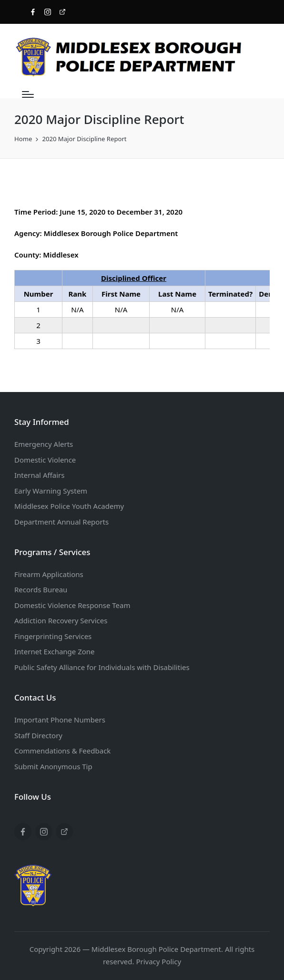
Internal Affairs (39, 475)
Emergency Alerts (44, 444)
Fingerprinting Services (53, 636)
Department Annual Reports (61, 522)
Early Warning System (51, 491)
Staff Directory (38, 735)
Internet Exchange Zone (55, 651)
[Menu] (28, 94)
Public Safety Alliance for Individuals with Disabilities (102, 667)
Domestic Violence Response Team (72, 605)
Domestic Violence (45, 460)
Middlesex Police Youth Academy (69, 506)
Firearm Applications (49, 574)
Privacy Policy (158, 961)
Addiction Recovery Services (61, 620)
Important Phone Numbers (60, 720)
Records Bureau (41, 589)
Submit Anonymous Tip (53, 766)
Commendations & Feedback (62, 751)
